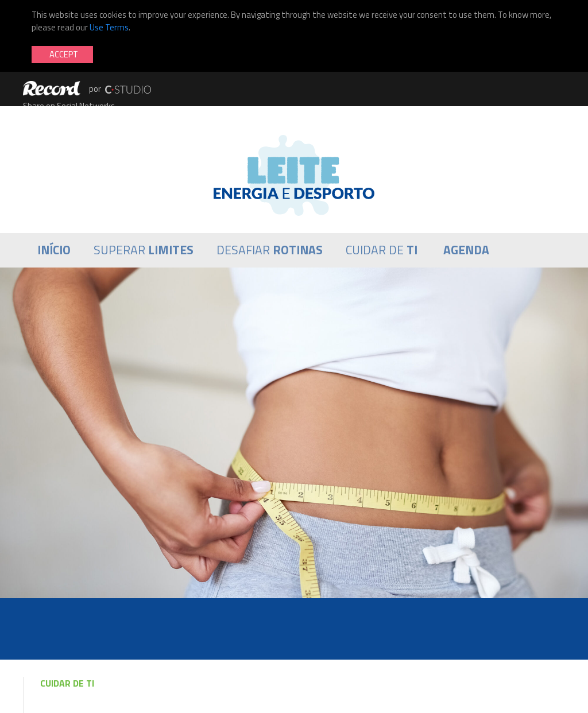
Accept (64, 54)
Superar (144, 250)
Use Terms (109, 27)
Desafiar (270, 250)
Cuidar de (382, 250)
